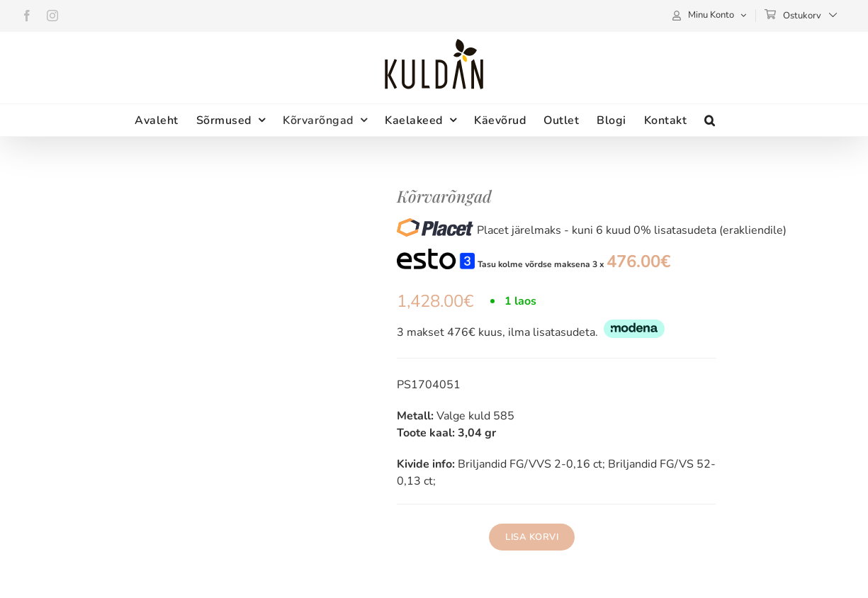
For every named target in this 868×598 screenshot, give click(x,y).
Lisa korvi (532, 537)
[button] (710, 120)
